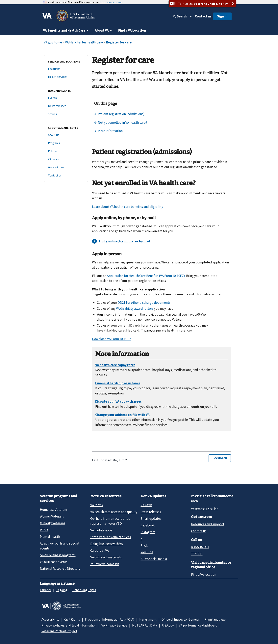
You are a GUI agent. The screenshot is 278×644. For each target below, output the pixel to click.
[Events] (66, 98)
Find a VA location (204, 575)
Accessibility (50, 619)
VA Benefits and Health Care (64, 30)
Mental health (50, 537)
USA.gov (168, 625)
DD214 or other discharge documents (144, 303)
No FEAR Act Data (145, 625)
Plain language (215, 619)
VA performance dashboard (198, 625)
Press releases (151, 512)
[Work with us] (66, 167)
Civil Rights (72, 619)
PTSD (44, 530)
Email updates (151, 519)
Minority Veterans (52, 523)
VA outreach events (54, 562)
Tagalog (62, 590)
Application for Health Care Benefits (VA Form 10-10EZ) (146, 276)
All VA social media (154, 559)
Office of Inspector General (181, 619)
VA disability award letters (135, 309)
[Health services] (66, 77)
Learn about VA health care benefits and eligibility (128, 207)
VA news (146, 505)
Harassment (148, 619)
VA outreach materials (106, 557)
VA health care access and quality (114, 512)
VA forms (97, 505)
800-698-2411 (200, 547)
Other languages (84, 590)
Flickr (145, 546)
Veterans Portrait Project (59, 631)
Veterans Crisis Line (205, 509)
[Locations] (66, 69)
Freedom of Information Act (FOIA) (110, 619)
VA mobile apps (101, 530)
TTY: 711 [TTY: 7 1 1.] (197, 554)
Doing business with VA (107, 544)
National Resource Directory (60, 569)
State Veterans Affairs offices (111, 537)
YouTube (147, 552)
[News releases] (66, 106)
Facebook (148, 525)
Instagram (148, 532)
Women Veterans (52, 516)
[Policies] (66, 151)
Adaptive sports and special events (60, 546)
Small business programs (58, 555)
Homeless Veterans (54, 510)
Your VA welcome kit (105, 564)
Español (46, 590)
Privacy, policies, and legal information (69, 625)
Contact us (203, 16)
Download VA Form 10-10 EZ (112, 339)
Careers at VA (100, 550)
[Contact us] (66, 176)
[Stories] (66, 114)
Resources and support (208, 524)
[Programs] (66, 143)
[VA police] (66, 159)
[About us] (66, 135)
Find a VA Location (132, 30)
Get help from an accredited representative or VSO (110, 521)
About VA (102, 30)
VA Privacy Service (114, 625)
